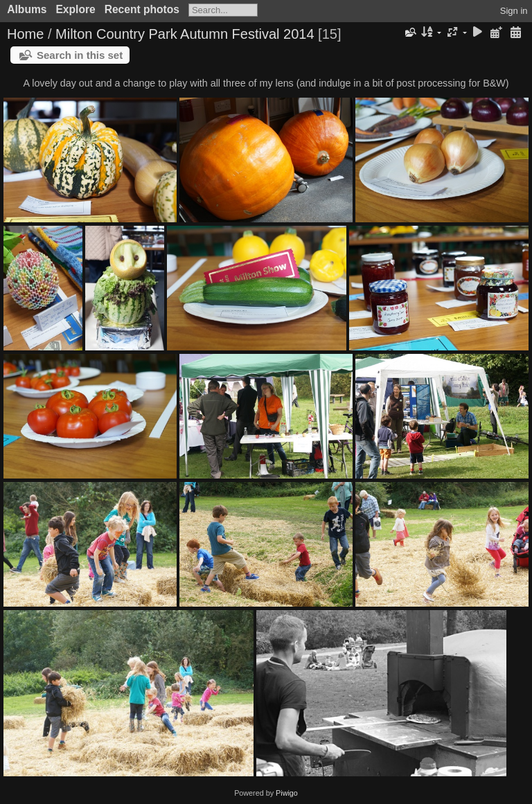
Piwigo (287, 793)
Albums (27, 9)
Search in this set (80, 55)
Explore (75, 9)
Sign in (514, 11)
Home (25, 34)
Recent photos (142, 9)
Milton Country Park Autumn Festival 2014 (185, 34)
